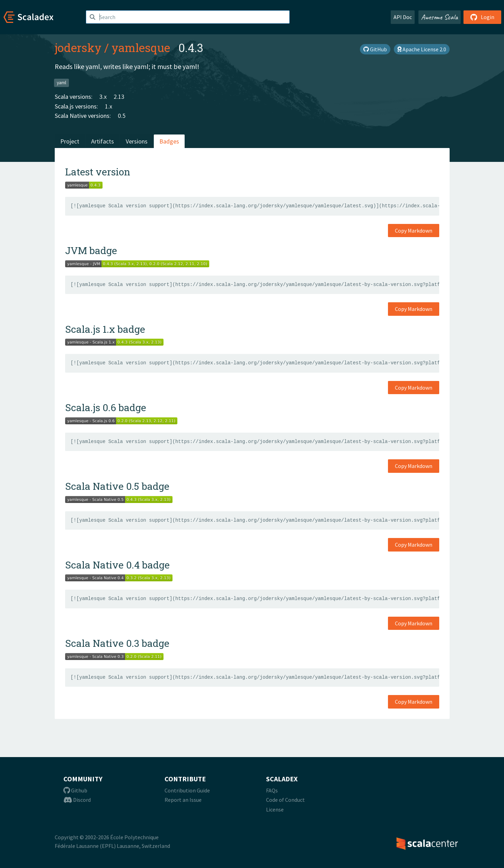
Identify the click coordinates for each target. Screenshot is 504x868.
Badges (169, 141)
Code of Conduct (285, 800)
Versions (137, 141)
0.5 (122, 116)
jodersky (78, 47)
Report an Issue (183, 800)
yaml (61, 83)
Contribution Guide (187, 790)
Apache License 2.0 (422, 49)
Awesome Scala (440, 17)
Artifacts (103, 141)
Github (75, 790)
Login (482, 17)
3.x (103, 97)
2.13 (119, 97)
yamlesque (141, 47)
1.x (109, 106)
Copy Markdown (414, 231)
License (275, 809)
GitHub (375, 49)
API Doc (403, 17)
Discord (77, 800)
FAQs (272, 790)
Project (70, 141)
